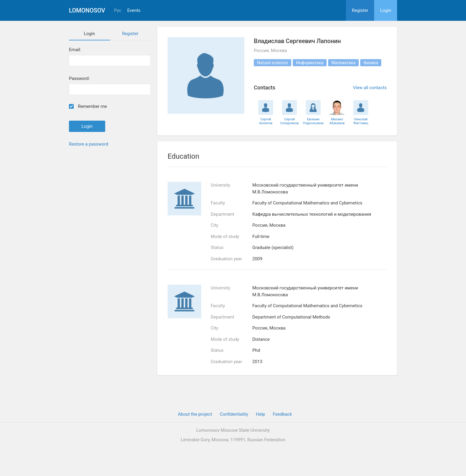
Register (360, 10)
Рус (118, 11)
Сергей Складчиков (290, 121)
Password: (79, 79)
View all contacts (370, 88)
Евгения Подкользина (313, 121)
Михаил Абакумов (337, 121)
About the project (195, 414)
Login (386, 10)
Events (134, 11)
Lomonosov (87, 10)
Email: (75, 50)
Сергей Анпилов (266, 121)
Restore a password (89, 144)
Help (260, 414)
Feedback (282, 414)
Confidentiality (234, 414)
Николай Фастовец (361, 121)
